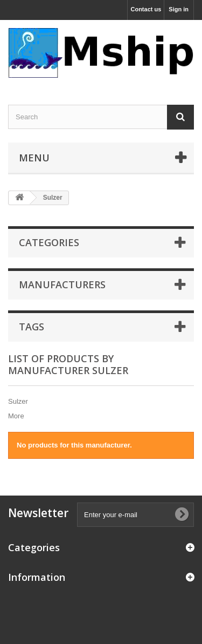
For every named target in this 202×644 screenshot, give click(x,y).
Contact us (146, 9)
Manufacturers (62, 284)
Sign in (179, 9)
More (16, 416)
